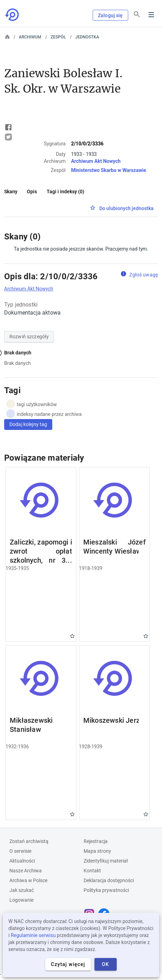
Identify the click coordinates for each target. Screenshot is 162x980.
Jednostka (87, 37)
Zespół (58, 37)
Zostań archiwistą (29, 841)
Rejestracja (96, 841)
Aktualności (22, 861)
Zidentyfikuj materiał (106, 861)
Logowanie (21, 900)
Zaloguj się (110, 15)
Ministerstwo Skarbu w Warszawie (109, 170)
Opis (32, 192)
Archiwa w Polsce (28, 880)
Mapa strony (97, 851)
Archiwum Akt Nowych (96, 161)
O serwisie (20, 851)
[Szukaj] (137, 14)
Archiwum (30, 37)
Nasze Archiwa (26, 871)
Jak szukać (22, 890)
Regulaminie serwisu (33, 935)
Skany (11, 192)
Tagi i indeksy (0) (65, 192)
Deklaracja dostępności (109, 880)
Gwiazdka (72, 636)
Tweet (8, 137)
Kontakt (92, 871)
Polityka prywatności (106, 890)
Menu (151, 15)
